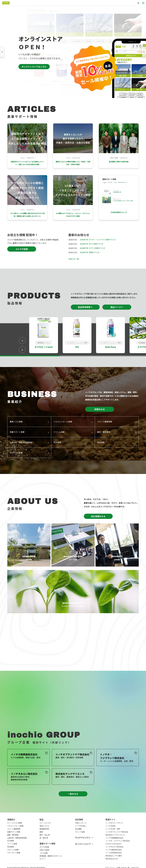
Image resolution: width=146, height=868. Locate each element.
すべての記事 (44, 859)
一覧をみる (73, 806)
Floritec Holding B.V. (113, 856)
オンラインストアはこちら (34, 67)
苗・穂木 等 (44, 850)
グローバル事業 (13, 862)
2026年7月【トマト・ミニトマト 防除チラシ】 (98, 252)
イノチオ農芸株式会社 (114, 862)
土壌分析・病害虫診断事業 (17, 850)
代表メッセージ (81, 835)
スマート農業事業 (14, 841)
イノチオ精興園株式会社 (114, 850)
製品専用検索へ (85, 320)
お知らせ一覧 (74, 271)
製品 (42, 832)
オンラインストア (83, 856)
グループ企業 (80, 844)
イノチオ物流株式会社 (114, 865)
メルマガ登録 (22, 262)
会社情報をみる (98, 529)
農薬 (41, 844)
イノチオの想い (81, 838)
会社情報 (79, 832)
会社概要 (78, 841)
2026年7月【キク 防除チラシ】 (92, 256)
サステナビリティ (83, 850)
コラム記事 (44, 865)
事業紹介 (11, 832)
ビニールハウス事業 (15, 835)
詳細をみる (100, 422)
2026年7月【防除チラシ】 (90, 265)
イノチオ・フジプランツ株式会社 (118, 853)
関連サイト (110, 832)
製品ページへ (117, 320)
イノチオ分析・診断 (113, 841)
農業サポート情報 (47, 856)
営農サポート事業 (14, 844)
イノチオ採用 (110, 838)
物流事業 (10, 859)
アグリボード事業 (14, 865)
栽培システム (44, 838)
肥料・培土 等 (45, 847)
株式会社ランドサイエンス (115, 847)
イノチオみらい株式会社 (114, 859)
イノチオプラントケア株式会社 (117, 844)
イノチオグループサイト (114, 835)
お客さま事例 (44, 862)
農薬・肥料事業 (13, 847)
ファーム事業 (12, 856)
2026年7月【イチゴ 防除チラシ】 (93, 261)
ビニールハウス (45, 835)
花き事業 (10, 853)
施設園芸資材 (44, 841)
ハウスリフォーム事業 (15, 838)
